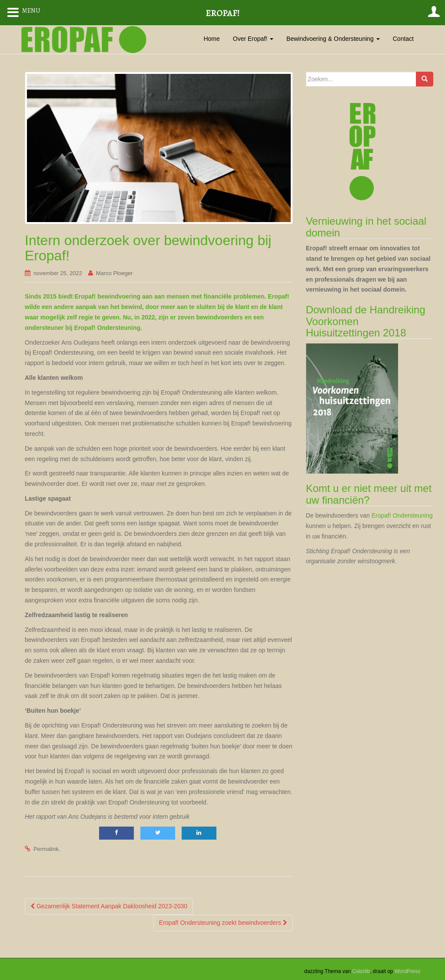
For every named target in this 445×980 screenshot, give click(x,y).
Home (211, 39)
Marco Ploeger (115, 273)
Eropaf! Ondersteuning (402, 515)
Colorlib (361, 971)
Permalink (46, 849)
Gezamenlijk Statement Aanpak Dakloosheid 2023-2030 (109, 906)
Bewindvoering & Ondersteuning (333, 39)
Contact (403, 39)
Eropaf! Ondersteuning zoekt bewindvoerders (223, 923)
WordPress (407, 971)
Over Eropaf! (253, 39)
